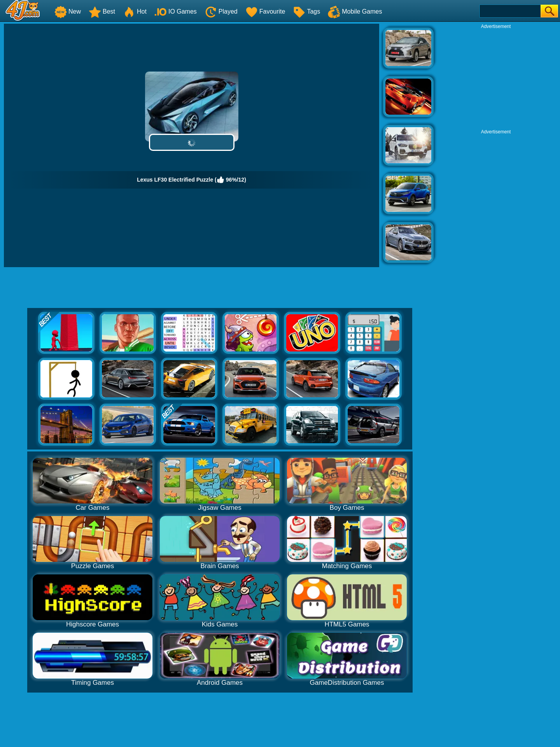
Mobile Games (355, 11)
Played (221, 11)
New (68, 11)
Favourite (265, 11)
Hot (135, 11)
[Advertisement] (496, 78)
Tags (306, 11)
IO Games (176, 11)
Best (102, 11)
